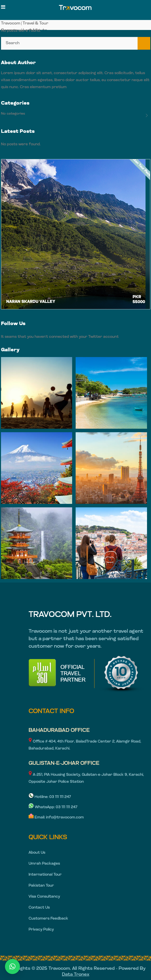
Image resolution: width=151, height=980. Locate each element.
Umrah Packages (44, 864)
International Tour (45, 875)
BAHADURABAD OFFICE (59, 730)
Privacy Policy (41, 930)
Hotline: (39, 797)
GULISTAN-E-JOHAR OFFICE (64, 763)
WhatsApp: (42, 807)
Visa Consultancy (44, 897)
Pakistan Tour (41, 886)
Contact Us (39, 908)
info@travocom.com (65, 818)
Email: (37, 818)
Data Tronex (76, 975)
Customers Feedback (48, 919)
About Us (37, 853)
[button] (12, 967)
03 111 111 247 (60, 797)
